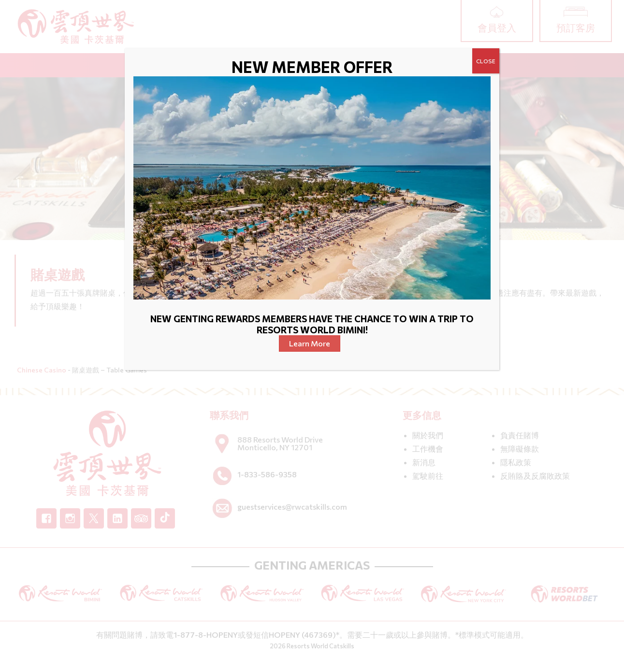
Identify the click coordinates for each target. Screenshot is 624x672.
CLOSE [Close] (486, 61)
